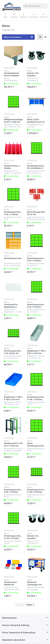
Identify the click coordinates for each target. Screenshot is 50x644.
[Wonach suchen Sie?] (35, 6)
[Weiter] (30, 605)
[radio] (40, 37)
